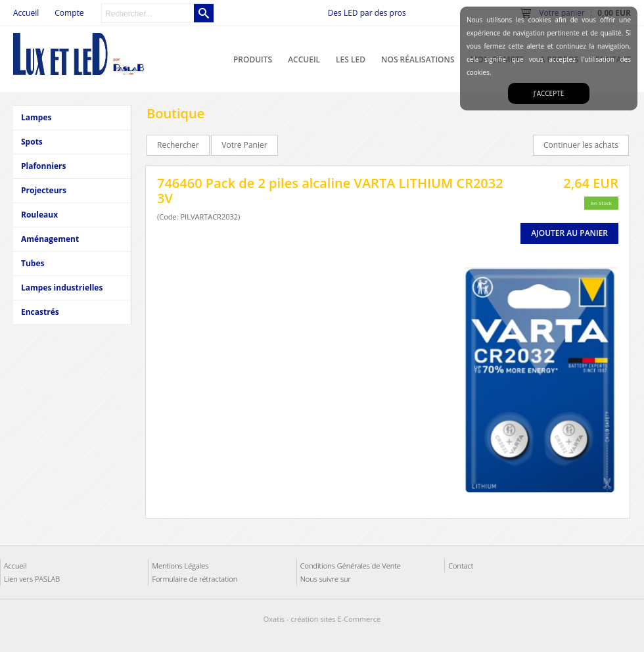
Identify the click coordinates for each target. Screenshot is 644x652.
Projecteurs (44, 190)
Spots (32, 142)
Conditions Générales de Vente (351, 566)
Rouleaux (39, 215)
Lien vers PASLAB (32, 579)
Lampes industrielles (62, 288)
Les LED (351, 59)
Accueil (304, 59)
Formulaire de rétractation (195, 579)
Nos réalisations (418, 59)
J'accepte (549, 93)
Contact (461, 566)
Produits (253, 59)
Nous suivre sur (326, 579)
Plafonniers (43, 166)
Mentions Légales (180, 566)
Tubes (33, 263)
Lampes (36, 117)
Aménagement (50, 239)
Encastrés (40, 312)
